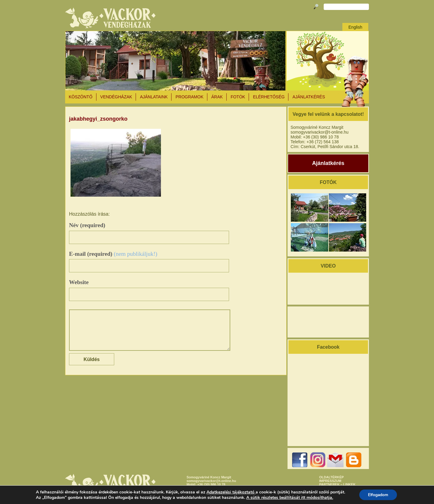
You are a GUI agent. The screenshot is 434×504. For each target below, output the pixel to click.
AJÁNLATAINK (154, 97)
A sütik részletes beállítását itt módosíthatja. (289, 497)
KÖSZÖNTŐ (81, 97)
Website (79, 282)
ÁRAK (217, 97)
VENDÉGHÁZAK (116, 97)
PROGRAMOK (189, 97)
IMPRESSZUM (330, 481)
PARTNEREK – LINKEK (337, 484)
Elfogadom (378, 494)
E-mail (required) (113, 254)
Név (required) (87, 225)
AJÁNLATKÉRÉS (309, 97)
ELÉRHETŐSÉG (269, 97)
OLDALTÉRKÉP (332, 477)
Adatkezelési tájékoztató (230, 492)
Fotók (238, 97)
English (355, 27)
